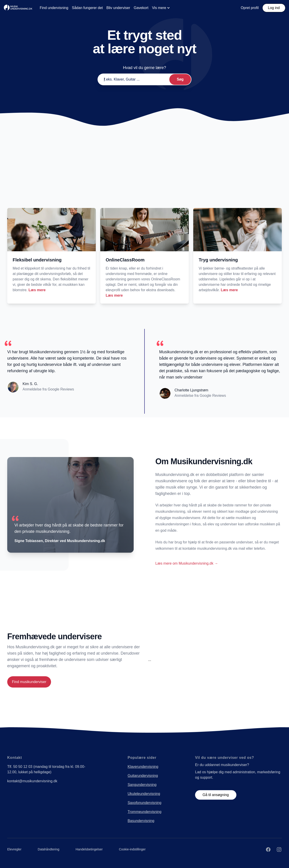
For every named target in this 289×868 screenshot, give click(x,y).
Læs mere (37, 290)
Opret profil (250, 8)
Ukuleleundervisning (144, 794)
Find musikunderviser (29, 682)
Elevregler (14, 849)
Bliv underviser (118, 8)
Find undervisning (54, 8)
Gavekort (141, 8)
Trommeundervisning (144, 812)
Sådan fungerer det (87, 8)
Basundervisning (141, 821)
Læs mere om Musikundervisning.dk (187, 563)
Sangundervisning (142, 785)
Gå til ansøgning (216, 795)
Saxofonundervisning (144, 803)
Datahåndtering (49, 849)
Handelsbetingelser (89, 849)
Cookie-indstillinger (132, 849)
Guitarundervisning (143, 776)
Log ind (274, 8)
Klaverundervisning (143, 767)
